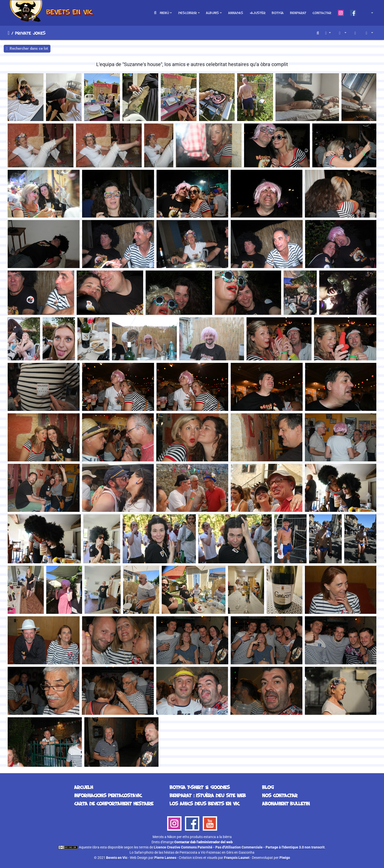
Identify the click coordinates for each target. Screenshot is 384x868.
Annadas (236, 13)
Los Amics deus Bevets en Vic (204, 803)
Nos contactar (280, 795)
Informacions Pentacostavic (108, 795)
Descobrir (188, 13)
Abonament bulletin (286, 803)
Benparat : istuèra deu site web (208, 795)
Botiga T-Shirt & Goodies (200, 787)
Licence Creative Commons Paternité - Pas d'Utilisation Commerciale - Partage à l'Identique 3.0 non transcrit (239, 847)
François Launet (237, 858)
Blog (268, 787)
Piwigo (285, 858)
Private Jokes (30, 33)
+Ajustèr (258, 13)
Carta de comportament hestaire (114, 803)
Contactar (322, 13)
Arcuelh (9, 33)
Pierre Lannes (165, 858)
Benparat (298, 13)
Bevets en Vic (117, 858)
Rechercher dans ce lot (27, 49)
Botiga (278, 13)
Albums (212, 13)
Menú (164, 13)
